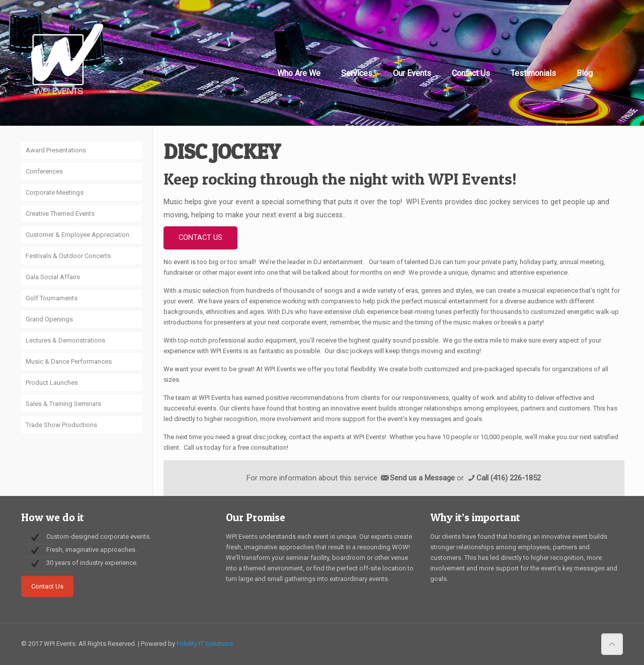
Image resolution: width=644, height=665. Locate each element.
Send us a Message (422, 478)
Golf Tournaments (52, 298)
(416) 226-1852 (516, 478)
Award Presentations (56, 150)
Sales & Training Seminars (63, 404)
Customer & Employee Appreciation (77, 235)
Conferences (44, 171)
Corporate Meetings (55, 192)
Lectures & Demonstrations (65, 340)
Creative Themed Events (60, 214)
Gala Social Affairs (53, 277)
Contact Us (47, 586)
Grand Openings (49, 319)
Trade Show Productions (61, 425)
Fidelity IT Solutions (205, 644)
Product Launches (52, 383)
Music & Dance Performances (69, 361)
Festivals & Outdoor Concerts (68, 256)
